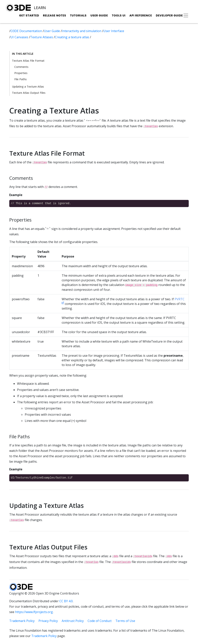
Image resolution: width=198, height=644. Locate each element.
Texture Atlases (42, 37)
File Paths (20, 79)
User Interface (114, 31)
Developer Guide (169, 15)
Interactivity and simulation (82, 31)
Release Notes (55, 15)
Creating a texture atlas (72, 37)
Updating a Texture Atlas (28, 87)
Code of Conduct (100, 621)
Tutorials (78, 15)
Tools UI (119, 15)
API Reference (141, 15)
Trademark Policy (22, 621)
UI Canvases (20, 37)
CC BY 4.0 (66, 601)
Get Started (29, 15)
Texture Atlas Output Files (29, 93)
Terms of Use (125, 621)
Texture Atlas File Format (28, 61)
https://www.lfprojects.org (34, 612)
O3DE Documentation (27, 31)
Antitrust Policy (73, 621)
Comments (21, 67)
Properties (21, 73)
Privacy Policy (48, 621)
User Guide (99, 15)
